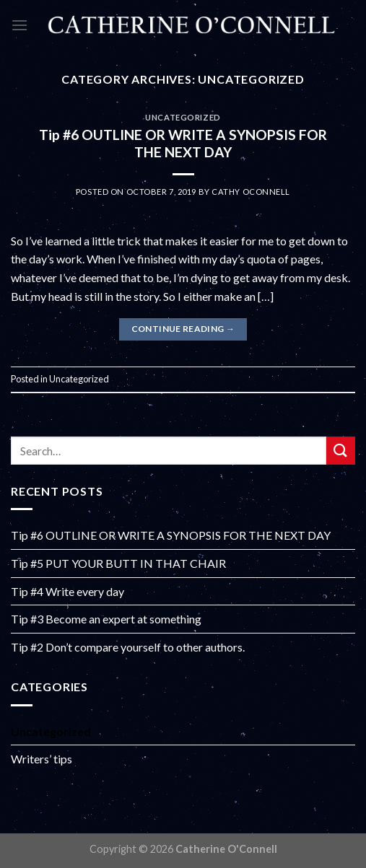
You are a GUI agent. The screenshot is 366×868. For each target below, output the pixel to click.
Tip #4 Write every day (67, 591)
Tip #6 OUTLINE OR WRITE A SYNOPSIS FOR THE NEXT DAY (183, 144)
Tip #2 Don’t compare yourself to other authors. (128, 647)
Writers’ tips (42, 759)
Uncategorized (183, 117)
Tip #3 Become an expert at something (106, 619)
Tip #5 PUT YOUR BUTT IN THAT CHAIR (118, 563)
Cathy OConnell (251, 192)
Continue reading (183, 329)
